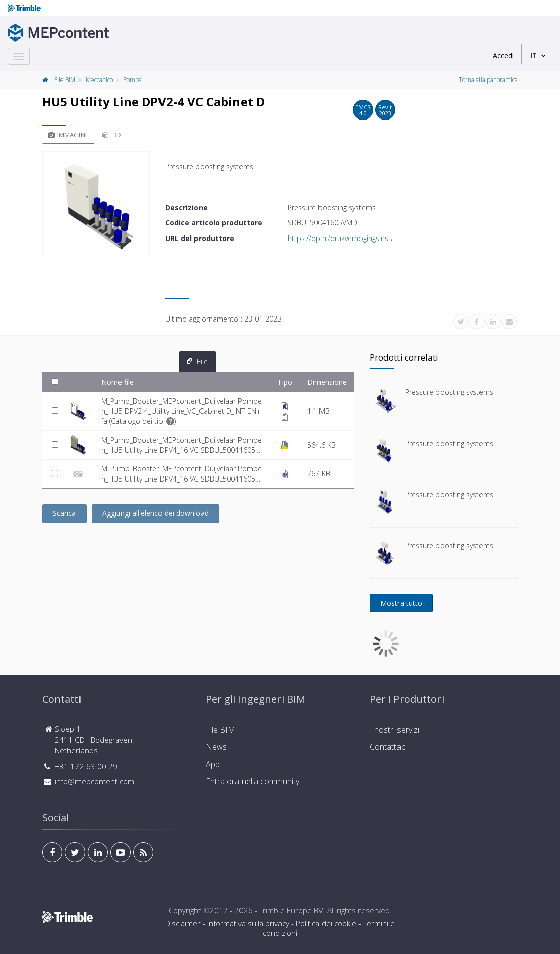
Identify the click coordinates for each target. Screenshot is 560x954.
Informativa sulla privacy (248, 923)
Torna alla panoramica (488, 80)
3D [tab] (112, 135)
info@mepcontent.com (94, 781)
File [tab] (197, 361)
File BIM (65, 80)
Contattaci (388, 747)
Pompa (132, 80)
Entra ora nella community (252, 781)
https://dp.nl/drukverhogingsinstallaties (351, 238)
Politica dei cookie (326, 923)
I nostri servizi (394, 730)
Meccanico (99, 80)
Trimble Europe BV (291, 910)
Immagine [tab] (68, 135)
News (216, 747)
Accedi (503, 55)
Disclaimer (183, 923)
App (213, 764)
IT (533, 55)
